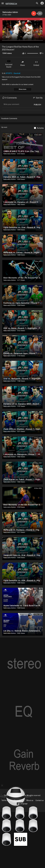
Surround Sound (9, 63)
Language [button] (23, 804)
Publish (37, 105)
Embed (36, 63)
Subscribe (34, 13)
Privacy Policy (19, 800)
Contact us (40, 800)
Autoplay (40, 128)
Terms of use (6, 800)
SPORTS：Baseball (13, 73)
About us (30, 800)
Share (23, 63)
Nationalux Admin (10, 12)
